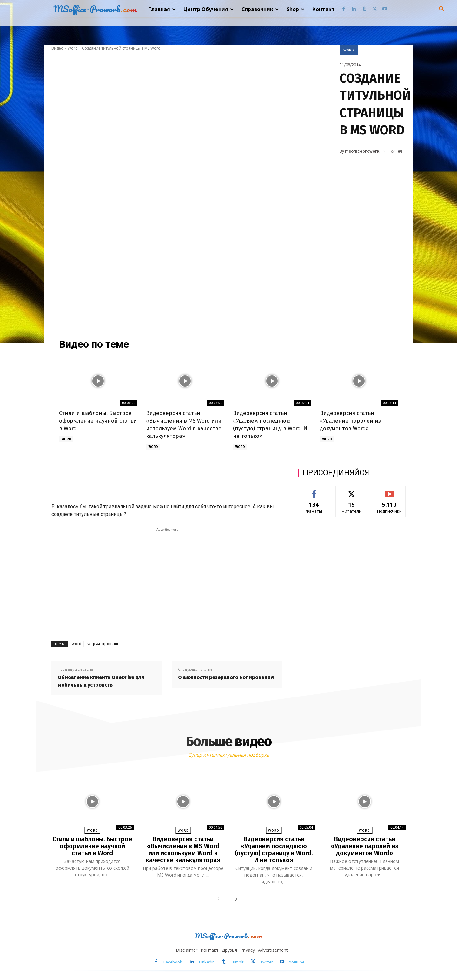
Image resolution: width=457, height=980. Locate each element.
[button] (442, 9)
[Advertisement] (188, 99)
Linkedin (207, 962)
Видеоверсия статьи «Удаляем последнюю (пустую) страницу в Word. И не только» (274, 850)
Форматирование (104, 644)
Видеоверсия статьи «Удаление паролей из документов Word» (350, 421)
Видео (57, 48)
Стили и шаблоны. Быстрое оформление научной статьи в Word (98, 421)
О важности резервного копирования (226, 677)
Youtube (297, 962)
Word (73, 48)
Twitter (266, 962)
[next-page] (235, 899)
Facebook (173, 962)
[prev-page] (220, 899)
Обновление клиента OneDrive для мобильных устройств (101, 681)
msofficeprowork (362, 151)
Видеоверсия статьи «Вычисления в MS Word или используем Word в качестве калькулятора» (183, 850)
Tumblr (237, 962)
